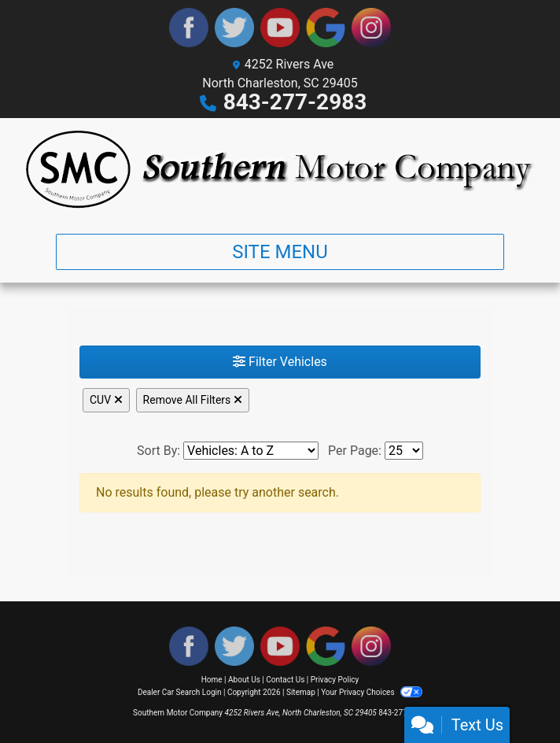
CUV (106, 400)
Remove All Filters (193, 400)
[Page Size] (404, 451)
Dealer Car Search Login (180, 692)
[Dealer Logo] (280, 170)
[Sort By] (251, 451)
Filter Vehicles (280, 362)
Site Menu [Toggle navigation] (280, 252)
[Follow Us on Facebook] (189, 28)
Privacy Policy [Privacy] (335, 680)
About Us (244, 680)
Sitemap (301, 692)
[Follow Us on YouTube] (280, 28)
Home (212, 680)
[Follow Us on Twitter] (234, 28)
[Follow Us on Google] (326, 28)
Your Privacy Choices (372, 692)
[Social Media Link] (371, 28)
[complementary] (513, 696)
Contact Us (285, 680)
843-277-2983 (295, 102)
